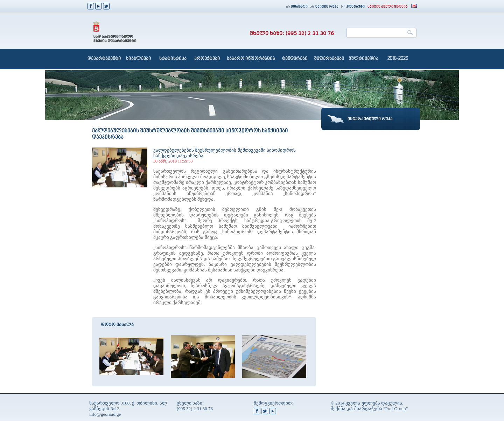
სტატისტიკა (173, 59)
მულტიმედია (363, 59)
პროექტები (207, 59)
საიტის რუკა (324, 7)
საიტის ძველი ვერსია (388, 7)
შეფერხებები (329, 59)
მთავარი (297, 7)
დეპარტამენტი (104, 59)
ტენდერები (295, 59)
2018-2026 (398, 59)
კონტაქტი (353, 7)
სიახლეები (139, 59)
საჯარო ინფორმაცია (251, 59)
